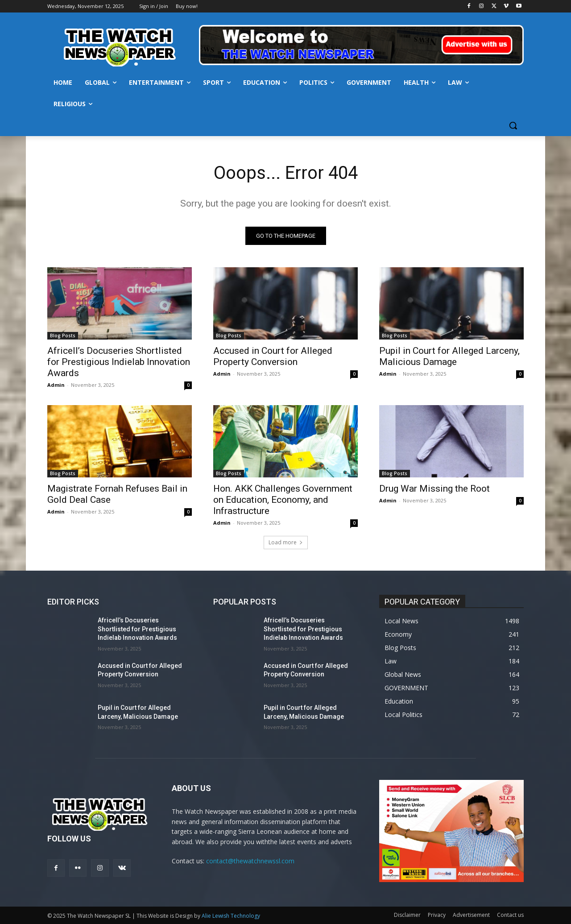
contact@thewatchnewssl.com (250, 861)
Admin (56, 385)
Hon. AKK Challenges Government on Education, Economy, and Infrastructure (283, 500)
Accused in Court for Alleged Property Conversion (273, 356)
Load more (286, 542)
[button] (513, 125)
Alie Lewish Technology (231, 916)
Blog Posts (63, 336)
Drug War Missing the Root (434, 489)
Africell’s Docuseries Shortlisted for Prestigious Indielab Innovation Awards (119, 362)
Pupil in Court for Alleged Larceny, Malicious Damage (449, 356)
